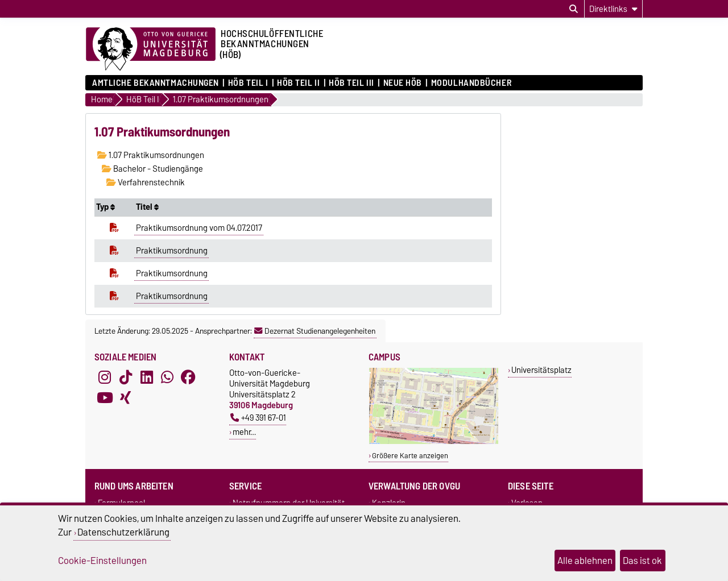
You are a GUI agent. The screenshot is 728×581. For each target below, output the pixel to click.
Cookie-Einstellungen (102, 561)
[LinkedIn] (147, 377)
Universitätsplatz (541, 370)
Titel (147, 207)
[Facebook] (188, 377)
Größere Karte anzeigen (410, 456)
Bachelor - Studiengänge (152, 169)
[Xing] (126, 398)
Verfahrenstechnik (146, 182)
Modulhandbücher (471, 83)
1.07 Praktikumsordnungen (151, 155)
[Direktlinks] (613, 9)
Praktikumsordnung (172, 251)
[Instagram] (105, 377)
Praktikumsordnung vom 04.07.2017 (199, 228)
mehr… (244, 432)
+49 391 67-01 (258, 418)
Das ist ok (642, 561)
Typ (106, 207)
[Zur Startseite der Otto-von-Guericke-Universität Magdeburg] (151, 49)
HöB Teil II (298, 83)
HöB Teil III (351, 83)
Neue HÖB (403, 83)
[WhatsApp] (167, 377)
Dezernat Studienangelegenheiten (315, 331)
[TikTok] (126, 377)
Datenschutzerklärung (123, 532)
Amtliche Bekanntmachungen (156, 83)
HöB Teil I (248, 83)
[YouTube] (105, 398)
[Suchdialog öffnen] (574, 9)
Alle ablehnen (585, 561)
